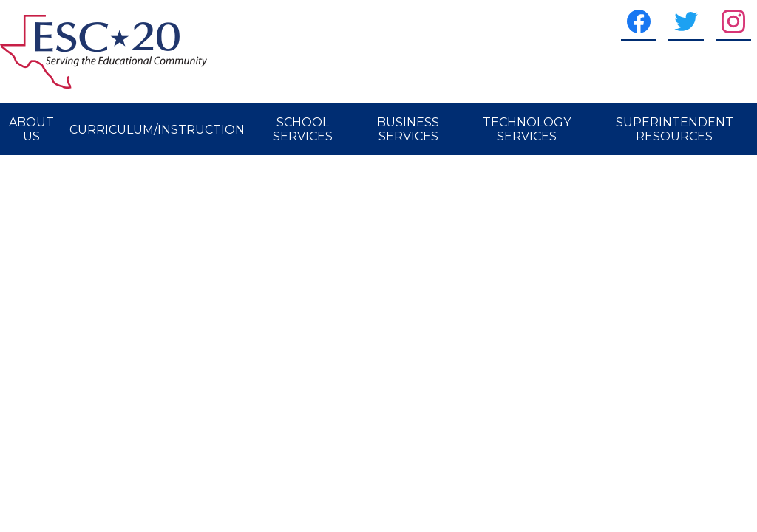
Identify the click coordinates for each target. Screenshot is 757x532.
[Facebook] (639, 21)
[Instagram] (733, 21)
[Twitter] (686, 21)
